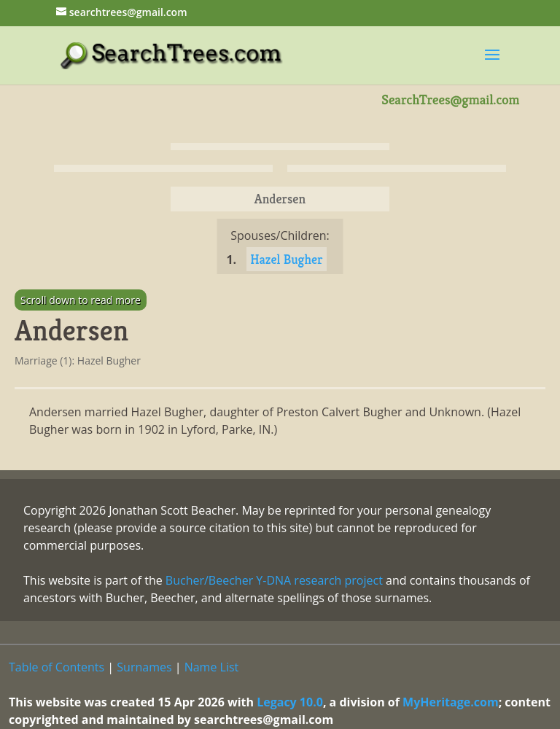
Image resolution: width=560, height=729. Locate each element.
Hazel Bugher (286, 259)
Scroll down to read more (81, 300)
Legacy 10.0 (290, 702)
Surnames (144, 667)
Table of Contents (57, 667)
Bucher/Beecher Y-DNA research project (274, 580)
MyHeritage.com (451, 702)
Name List (212, 667)
